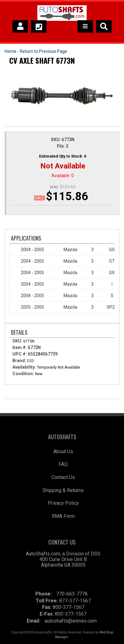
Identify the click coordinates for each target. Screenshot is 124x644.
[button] (104, 26)
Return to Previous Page (44, 51)
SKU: (56, 140)
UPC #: (20, 354)
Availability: (24, 367)
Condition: (23, 374)
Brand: (19, 361)
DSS (30, 361)
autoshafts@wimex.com (71, 621)
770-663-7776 (72, 594)
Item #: (20, 347)
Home (11, 51)
